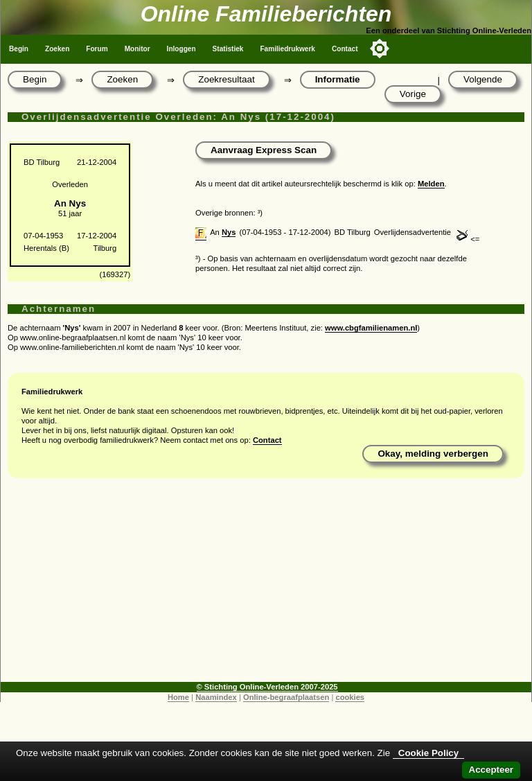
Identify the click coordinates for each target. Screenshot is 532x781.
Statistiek (228, 49)
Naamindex (216, 697)
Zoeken (57, 49)
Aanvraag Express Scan (264, 150)
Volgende (483, 79)
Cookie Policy (428, 753)
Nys (229, 232)
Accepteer (491, 770)
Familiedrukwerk (287, 49)
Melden (431, 184)
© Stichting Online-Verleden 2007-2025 (267, 687)
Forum (97, 49)
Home (178, 697)
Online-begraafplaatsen (286, 697)
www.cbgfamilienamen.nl (371, 328)
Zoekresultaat (226, 79)
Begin (19, 49)
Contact (345, 49)
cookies (350, 697)
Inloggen (181, 49)
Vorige (413, 94)
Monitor (138, 49)
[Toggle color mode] (380, 49)
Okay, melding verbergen (433, 454)
